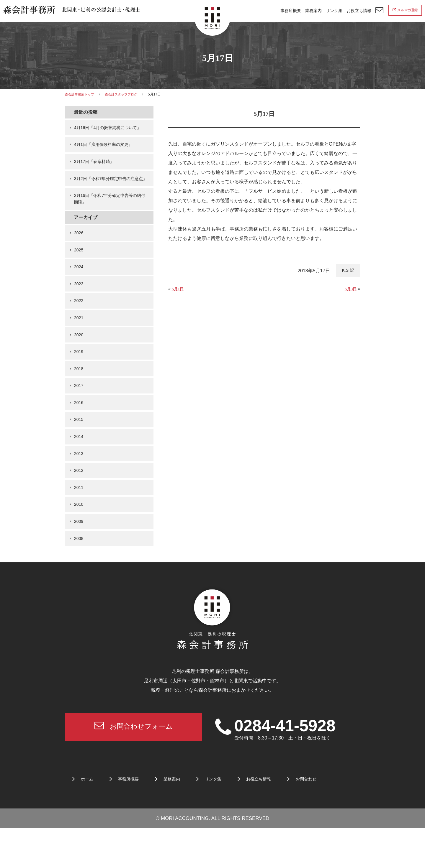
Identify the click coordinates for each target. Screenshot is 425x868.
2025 (79, 272)
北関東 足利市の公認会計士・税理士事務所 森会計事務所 (74, 11)
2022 (79, 325)
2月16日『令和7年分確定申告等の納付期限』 (110, 218)
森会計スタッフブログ (125, 94)
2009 (79, 557)
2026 (79, 254)
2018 (79, 397)
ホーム (88, 819)
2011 (79, 522)
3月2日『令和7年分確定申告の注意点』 (111, 193)
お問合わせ (321, 819)
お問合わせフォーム (133, 765)
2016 (79, 432)
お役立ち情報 (359, 11)
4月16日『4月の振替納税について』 (107, 132)
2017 (79, 414)
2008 (79, 575)
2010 (79, 540)
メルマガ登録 (405, 10)
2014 (79, 468)
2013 (79, 486)
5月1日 (178, 289)
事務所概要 (291, 11)
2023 (79, 307)
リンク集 (334, 11)
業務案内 (313, 11)
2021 (79, 343)
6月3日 (350, 289)
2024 (79, 289)
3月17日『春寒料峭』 (97, 171)
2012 (79, 504)
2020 (79, 361)
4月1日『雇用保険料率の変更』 (107, 153)
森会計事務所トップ (81, 94)
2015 (79, 450)
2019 (79, 379)
